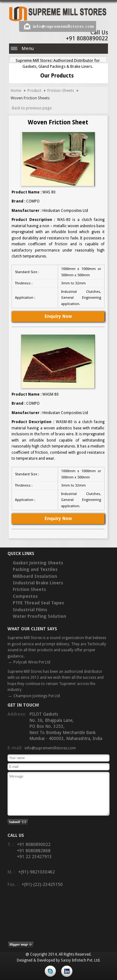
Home (16, 90)
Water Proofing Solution (39, 616)
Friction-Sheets (61, 90)
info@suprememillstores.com (63, 26)
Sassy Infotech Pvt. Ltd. (81, 960)
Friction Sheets (29, 589)
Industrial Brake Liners (38, 583)
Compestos (25, 596)
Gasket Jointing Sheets (38, 563)
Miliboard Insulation (35, 576)
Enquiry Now (58, 316)
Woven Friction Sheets (30, 98)
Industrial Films (30, 610)
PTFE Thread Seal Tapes (38, 603)
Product (34, 90)
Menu (28, 48)
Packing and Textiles (35, 569)
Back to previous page (32, 108)
